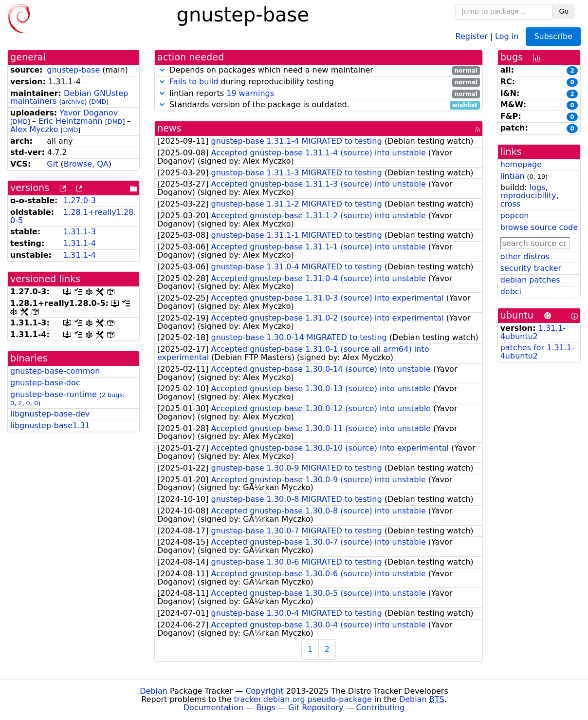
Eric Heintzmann (71, 121)
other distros (525, 256)
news (169, 128)
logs (538, 187)
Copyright (264, 691)
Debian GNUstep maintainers (69, 97)
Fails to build (194, 82)
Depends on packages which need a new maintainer (319, 70)
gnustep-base (73, 70)
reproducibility (528, 196)
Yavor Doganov (89, 113)
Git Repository (316, 708)
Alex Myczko (34, 129)
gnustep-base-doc (45, 383)
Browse (78, 164)
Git (52, 164)
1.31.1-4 (80, 243)
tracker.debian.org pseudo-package (303, 699)
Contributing (381, 708)
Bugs (266, 708)
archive (73, 102)
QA (103, 164)
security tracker (531, 268)
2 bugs (112, 395)
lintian (513, 176)
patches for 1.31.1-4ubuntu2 (537, 352)
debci (511, 292)
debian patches (530, 280)
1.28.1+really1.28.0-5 (73, 216)
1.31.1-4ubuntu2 (533, 332)
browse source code (539, 227)
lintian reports (319, 94)
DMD (99, 102)
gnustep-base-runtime (54, 394)
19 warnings (250, 93)
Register (472, 36)
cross (510, 204)
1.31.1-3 (80, 232)
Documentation (213, 708)
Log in (507, 36)
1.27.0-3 (80, 200)
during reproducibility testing (319, 82)
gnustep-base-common (55, 371)
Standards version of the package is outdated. (319, 105)
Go (564, 11)
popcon (515, 216)
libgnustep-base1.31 (50, 426)
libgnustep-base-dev (50, 414)
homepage (521, 164)
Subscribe (553, 36)
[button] (162, 70)
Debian (154, 691)
